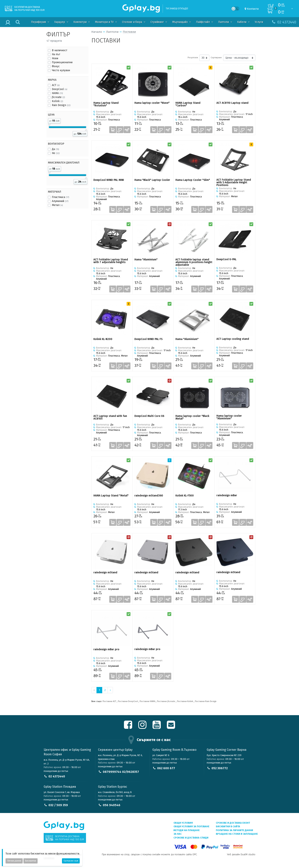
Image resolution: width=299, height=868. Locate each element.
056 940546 (112, 805)
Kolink (57, 101)
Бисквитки (31, 861)
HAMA (57, 93)
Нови (55, 58)
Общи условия (183, 823)
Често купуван (61, 70)
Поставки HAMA (147, 701)
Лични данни (14, 861)
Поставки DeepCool (128, 701)
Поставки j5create (166, 701)
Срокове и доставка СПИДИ (191, 838)
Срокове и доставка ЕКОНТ (233, 823)
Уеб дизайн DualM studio (241, 854)
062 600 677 (166, 768)
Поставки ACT (109, 701)
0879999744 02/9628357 (121, 772)
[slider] (49, 124)
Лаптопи (112, 32)
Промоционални (62, 62)
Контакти (253, 9)
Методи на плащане (187, 830)
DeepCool (59, 89)
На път (56, 54)
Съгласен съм (71, 861)
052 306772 (220, 768)
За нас (178, 834)
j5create (58, 97)
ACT (56, 85)
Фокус (56, 66)
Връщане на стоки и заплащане (237, 834)
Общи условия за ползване (191, 826)
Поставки (129, 32)
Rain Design (61, 105)
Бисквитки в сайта (228, 826)
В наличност (60, 50)
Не (56, 153)
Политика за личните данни (234, 830)
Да (55, 149)
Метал (57, 205)
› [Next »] (110, 690)
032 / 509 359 (58, 805)
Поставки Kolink (185, 701)
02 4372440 (57, 776)
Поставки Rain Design (206, 701)
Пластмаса (60, 197)
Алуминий (60, 201)
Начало (97, 32)
